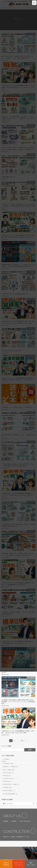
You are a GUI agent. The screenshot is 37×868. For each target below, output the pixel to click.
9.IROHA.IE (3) (7, 781)
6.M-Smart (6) (7, 776)
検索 (30, 750)
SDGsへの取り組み (25, 821)
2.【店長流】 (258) (8, 763)
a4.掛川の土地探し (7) (9, 791)
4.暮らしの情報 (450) (8, 770)
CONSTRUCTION (16, 832)
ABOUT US (12, 816)
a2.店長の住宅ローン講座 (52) (11, 784)
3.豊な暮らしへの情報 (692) (10, 767)
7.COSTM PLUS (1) (8, 778)
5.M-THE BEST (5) (8, 773)
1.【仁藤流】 (6, 759)
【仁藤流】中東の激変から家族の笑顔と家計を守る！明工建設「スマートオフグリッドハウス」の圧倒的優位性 (18, 702)
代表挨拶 (14, 821)
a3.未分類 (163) (7, 787)
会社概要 (6, 821)
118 (22, 741)
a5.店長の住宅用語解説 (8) (10, 794)
